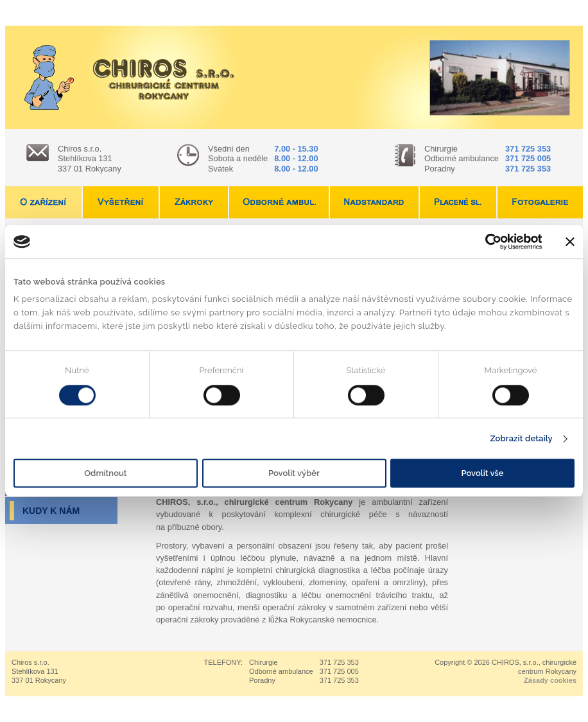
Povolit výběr (294, 474)
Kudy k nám (51, 511)
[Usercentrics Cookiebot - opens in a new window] (486, 242)
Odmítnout (105, 474)
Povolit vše (483, 474)
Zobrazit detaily (521, 438)
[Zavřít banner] (570, 242)
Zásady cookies (550, 680)
